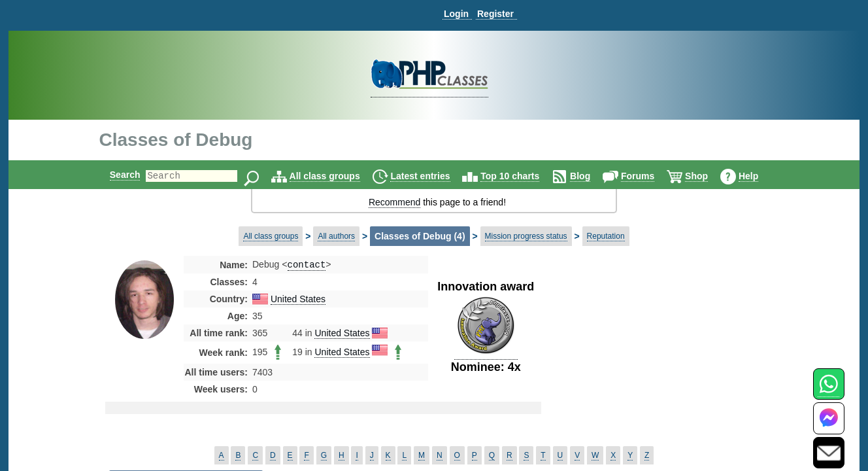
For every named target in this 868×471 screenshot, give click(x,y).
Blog (591, 176)
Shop (708, 176)
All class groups (336, 176)
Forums (649, 176)
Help (759, 176)
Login (456, 14)
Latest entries (431, 176)
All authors (336, 236)
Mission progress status (526, 236)
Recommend (394, 202)
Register (495, 14)
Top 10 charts (521, 176)
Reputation (606, 236)
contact (307, 265)
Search (114, 175)
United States (298, 300)
